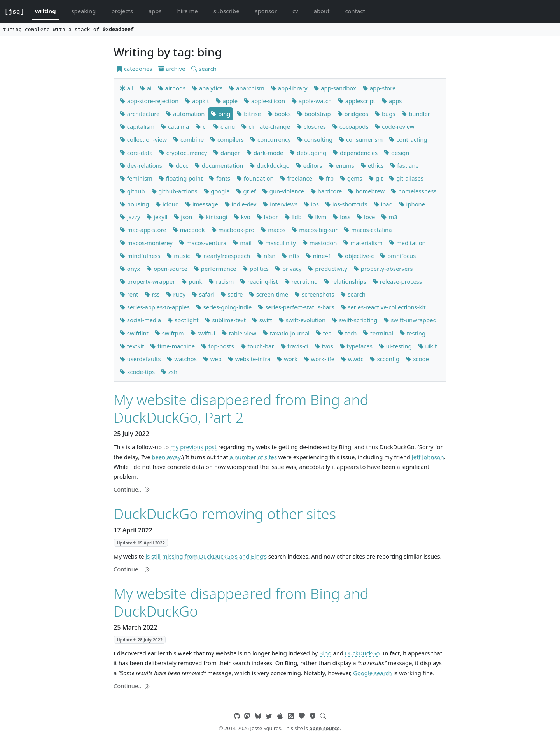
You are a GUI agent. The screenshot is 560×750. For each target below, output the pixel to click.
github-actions (174, 191)
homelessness (414, 191)
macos (273, 230)
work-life (319, 359)
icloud (167, 204)
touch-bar (257, 346)
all (127, 88)
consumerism (361, 139)
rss (152, 294)
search (204, 69)
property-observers (383, 269)
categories (134, 69)
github (132, 191)
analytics (207, 88)
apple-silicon (264, 101)
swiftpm (169, 333)
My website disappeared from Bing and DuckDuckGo (241, 602)
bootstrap (314, 114)
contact (355, 11)
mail (242, 243)
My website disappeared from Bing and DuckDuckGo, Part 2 (241, 408)
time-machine (172, 346)
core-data (136, 153)
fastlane (404, 165)
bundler (416, 114)
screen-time (269, 294)
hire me (188, 11)
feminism (136, 178)
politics (255, 269)
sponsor (266, 11)
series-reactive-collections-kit (383, 307)
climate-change (265, 126)
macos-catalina (368, 230)
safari (203, 294)
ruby (176, 294)
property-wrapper (147, 281)
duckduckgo (269, 165)
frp (326, 178)
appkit (197, 101)
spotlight (183, 320)
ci (201, 126)
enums (341, 165)
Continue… (132, 489)
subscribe (227, 11)
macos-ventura (203, 243)
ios (311, 204)
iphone (412, 204)
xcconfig (384, 359)
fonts (219, 178)
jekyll (157, 217)
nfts (290, 256)
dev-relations (141, 165)
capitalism (137, 126)
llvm (317, 217)
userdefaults (140, 359)
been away (166, 457)
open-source (167, 269)
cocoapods (350, 126)
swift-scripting (354, 320)
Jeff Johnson (428, 457)
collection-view (143, 139)
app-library (289, 88)
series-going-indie (224, 307)
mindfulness (140, 256)
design (396, 153)
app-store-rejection (149, 101)
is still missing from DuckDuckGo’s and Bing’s (206, 556)
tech (347, 333)
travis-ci (294, 346)
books (279, 114)
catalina (175, 126)
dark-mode (265, 153)
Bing (325, 653)
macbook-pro (233, 230)
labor (267, 217)
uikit (428, 346)
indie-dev (241, 204)
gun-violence (283, 191)
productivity (327, 269)
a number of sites (253, 457)
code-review (394, 126)
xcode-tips (137, 372)
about (322, 11)
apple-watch (311, 101)
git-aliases (406, 178)
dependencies (355, 153)
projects (122, 11)
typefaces (356, 346)
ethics (372, 165)
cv (295, 11)
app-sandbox (335, 88)
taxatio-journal (286, 333)
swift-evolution (302, 320)
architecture (140, 114)
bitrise (248, 114)
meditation (407, 243)
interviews (280, 204)
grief (246, 191)
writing (45, 11)
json (183, 217)
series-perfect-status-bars (296, 307)
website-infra (249, 359)
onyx (130, 269)
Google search (373, 673)
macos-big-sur (315, 230)
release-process (397, 281)
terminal (378, 333)
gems (351, 178)
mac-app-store (143, 230)
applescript (357, 101)
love (366, 217)
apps (155, 11)
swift (262, 320)
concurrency (270, 139)
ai (146, 88)
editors (309, 165)
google (217, 191)
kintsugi (213, 217)
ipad (383, 204)
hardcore (326, 191)
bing (220, 114)
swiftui (203, 333)
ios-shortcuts (346, 204)
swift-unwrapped (410, 320)
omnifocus (398, 256)
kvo (242, 217)
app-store (379, 88)
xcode (417, 359)
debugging (308, 153)
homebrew (366, 191)
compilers (227, 139)
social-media (140, 320)
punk (192, 281)
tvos (324, 346)
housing (134, 204)
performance (215, 269)
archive (172, 69)
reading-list (259, 281)
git (375, 178)
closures (311, 126)
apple (227, 101)
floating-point (181, 178)
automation (185, 114)
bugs (385, 114)
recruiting (301, 281)
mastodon (320, 243)
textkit (132, 346)
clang (224, 126)
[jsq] (14, 11)
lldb (293, 217)
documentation (219, 165)
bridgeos (353, 114)
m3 (389, 217)
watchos (182, 359)
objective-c (356, 256)
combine (188, 139)
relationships (345, 281)
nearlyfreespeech (223, 256)
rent (129, 294)
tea (324, 333)
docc (178, 165)
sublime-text (225, 320)
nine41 (318, 256)
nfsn (266, 256)
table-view (239, 333)
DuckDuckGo (362, 653)
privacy (288, 269)
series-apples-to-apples (155, 307)
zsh (169, 372)
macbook (189, 230)
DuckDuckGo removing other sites (225, 514)
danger (227, 153)
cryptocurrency (183, 153)
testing (412, 333)
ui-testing (395, 346)
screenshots (314, 294)
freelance (296, 178)
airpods (172, 88)
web (212, 359)
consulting (315, 139)
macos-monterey (146, 243)
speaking (84, 11)
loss (341, 217)
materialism (363, 243)
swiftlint (134, 333)
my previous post (193, 447)
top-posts (218, 346)
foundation (255, 178)
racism (221, 281)
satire (232, 294)
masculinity (277, 243)
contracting (408, 139)
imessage (202, 204)
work (287, 359)
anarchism (246, 88)
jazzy (130, 217)
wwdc (352, 359)
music (178, 256)
